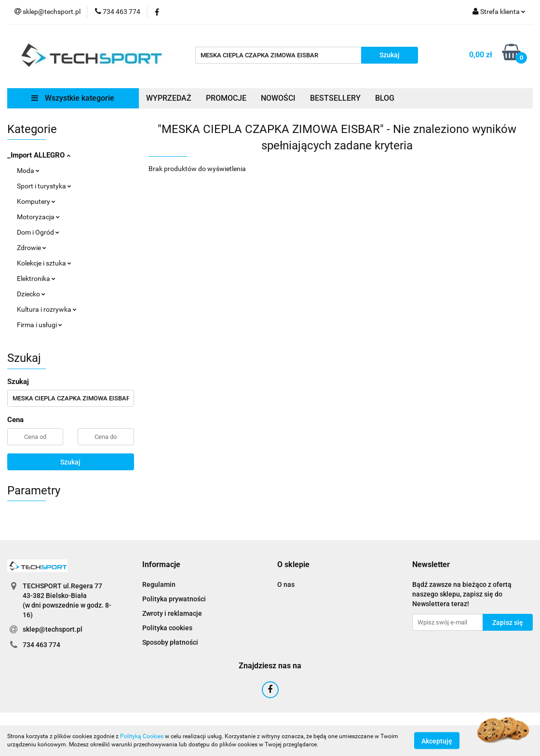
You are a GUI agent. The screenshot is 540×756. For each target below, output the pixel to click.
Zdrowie (32, 248)
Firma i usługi (40, 325)
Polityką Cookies (142, 736)
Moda (28, 171)
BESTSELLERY (335, 98)
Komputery (36, 201)
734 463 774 (41, 645)
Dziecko (31, 294)
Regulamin (159, 584)
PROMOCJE (226, 98)
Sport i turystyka (44, 186)
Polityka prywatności (174, 599)
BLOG (385, 98)
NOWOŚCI (278, 98)
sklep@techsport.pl (53, 629)
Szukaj (70, 462)
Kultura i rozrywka (47, 309)
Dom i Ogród (38, 232)
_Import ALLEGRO (39, 155)
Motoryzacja (38, 217)
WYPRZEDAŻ (169, 98)
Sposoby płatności (170, 642)
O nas (286, 584)
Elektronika (36, 279)
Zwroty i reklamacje (172, 613)
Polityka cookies (167, 628)
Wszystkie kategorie (73, 98)
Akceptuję (437, 741)
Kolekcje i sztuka (44, 263)
